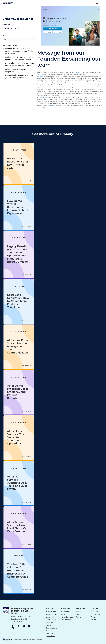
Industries (65, 608)
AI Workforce (51, 612)
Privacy (94, 617)
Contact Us (95, 614)
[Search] (19, 39)
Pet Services (66, 620)
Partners (79, 617)
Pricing (78, 612)
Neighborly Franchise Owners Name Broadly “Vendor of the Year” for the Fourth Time (19, 51)
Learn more (24, 181)
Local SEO (50, 617)
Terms (93, 620)
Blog (78, 614)
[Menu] (97, 3)
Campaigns (50, 636)
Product (49, 608)
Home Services (67, 617)
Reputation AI (51, 614)
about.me (77, 73)
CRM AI (49, 625)
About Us (95, 612)
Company (95, 608)
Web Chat (50, 633)
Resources (80, 608)
